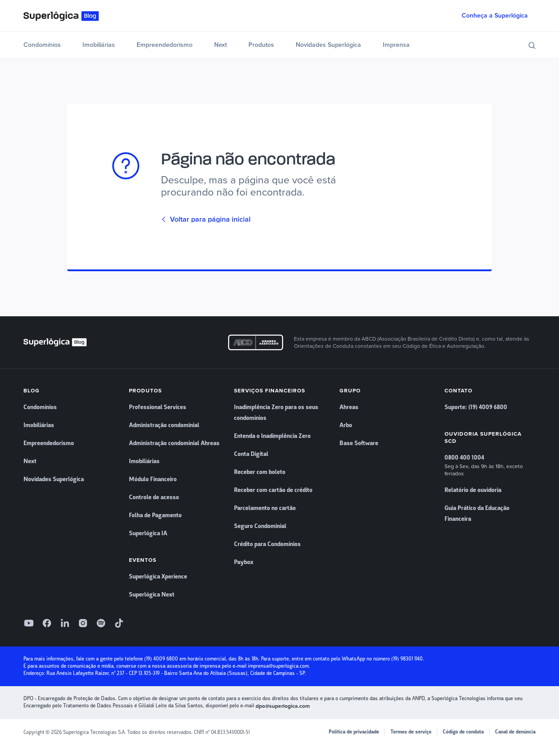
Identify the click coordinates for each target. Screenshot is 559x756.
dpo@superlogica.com (283, 706)
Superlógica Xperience (158, 577)
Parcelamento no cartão (265, 508)
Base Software (359, 443)
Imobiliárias (99, 45)
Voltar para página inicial (206, 219)
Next (220, 45)
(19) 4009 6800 (161, 659)
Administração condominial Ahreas (174, 443)
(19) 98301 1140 (407, 659)
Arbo (346, 425)
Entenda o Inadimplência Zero (272, 436)
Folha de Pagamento (155, 515)
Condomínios (42, 45)
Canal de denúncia (515, 732)
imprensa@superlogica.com (278, 666)
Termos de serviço (411, 732)
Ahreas (349, 407)
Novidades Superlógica (328, 45)
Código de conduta (463, 732)
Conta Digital (251, 454)
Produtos (261, 45)
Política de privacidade (354, 732)
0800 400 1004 (464, 458)
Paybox (244, 562)
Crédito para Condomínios (267, 544)
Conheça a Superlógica (495, 16)
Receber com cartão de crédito (273, 490)
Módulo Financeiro (153, 479)
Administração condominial (164, 425)
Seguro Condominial (260, 526)
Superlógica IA (148, 533)
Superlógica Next (152, 595)
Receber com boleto (260, 472)
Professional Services (158, 407)
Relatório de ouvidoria (473, 490)
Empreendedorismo (165, 45)
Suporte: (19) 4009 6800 (476, 407)
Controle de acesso (154, 497)
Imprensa (396, 45)
